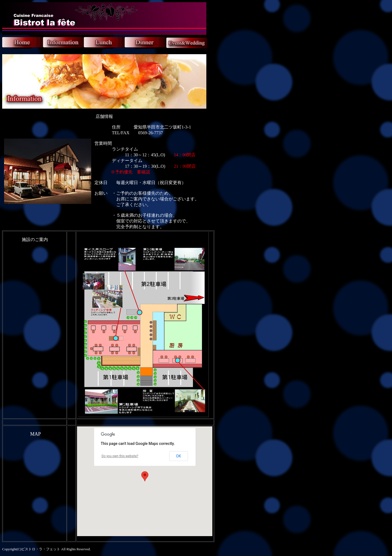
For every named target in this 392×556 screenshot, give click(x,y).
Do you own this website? (120, 456)
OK (179, 456)
